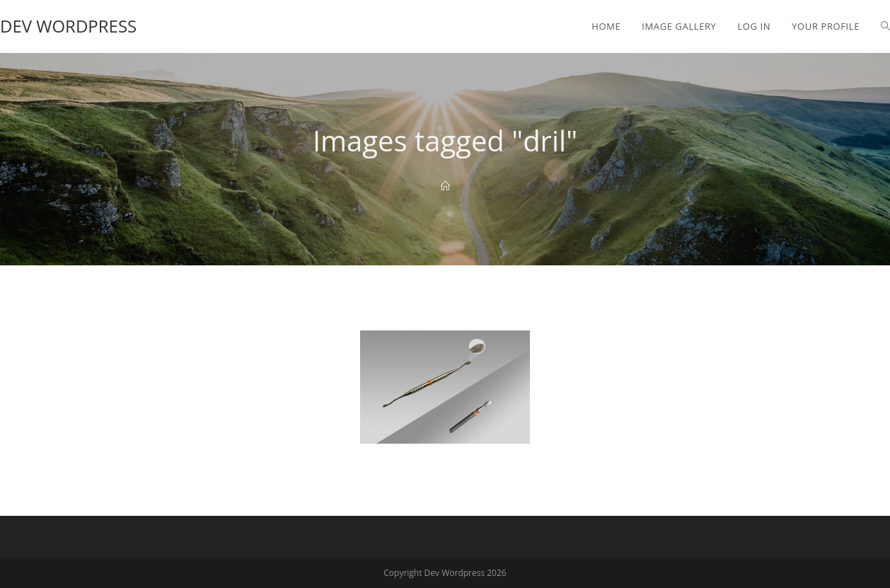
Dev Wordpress (68, 26)
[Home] (445, 186)
